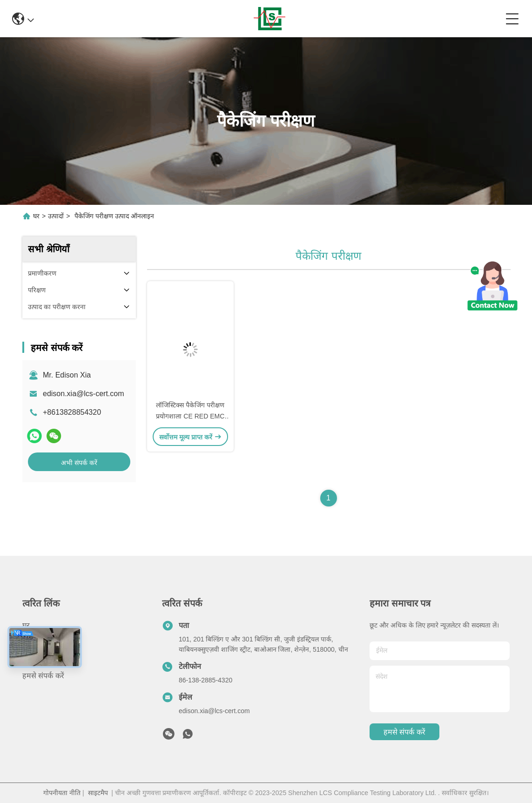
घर (36, 216)
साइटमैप (98, 793)
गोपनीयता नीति (62, 793)
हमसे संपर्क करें (43, 676)
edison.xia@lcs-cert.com (84, 394)
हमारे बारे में (38, 659)
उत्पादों (56, 216)
